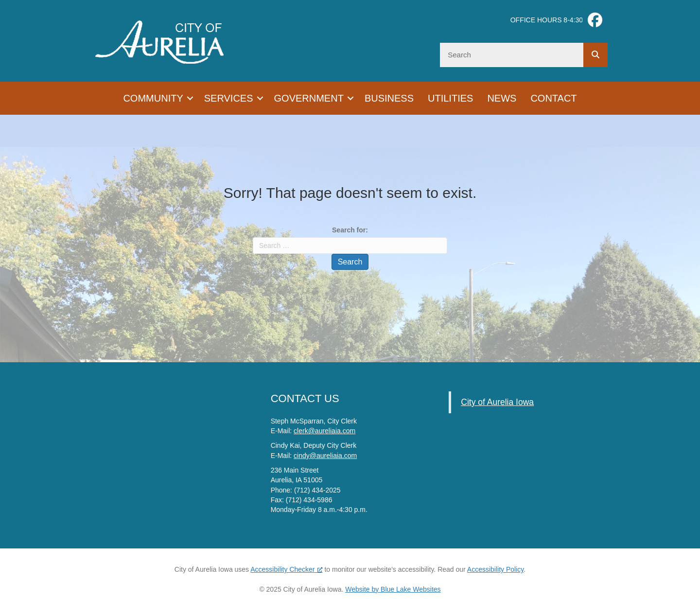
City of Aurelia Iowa (497, 402)
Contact (553, 98)
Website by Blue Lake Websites (393, 589)
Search (350, 262)
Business (389, 98)
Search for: (350, 230)
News (502, 98)
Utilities (450, 98)
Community (153, 98)
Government (309, 98)
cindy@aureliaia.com (325, 456)
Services (229, 98)
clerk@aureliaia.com (324, 431)
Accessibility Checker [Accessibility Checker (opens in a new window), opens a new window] (286, 569)
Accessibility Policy (495, 569)
